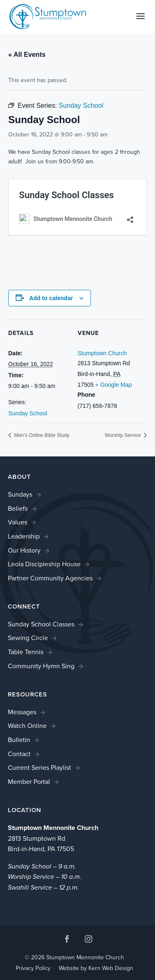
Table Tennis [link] (26, 652)
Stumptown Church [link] (102, 353)
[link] (48, 16)
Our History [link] (24, 550)
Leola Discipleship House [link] (44, 564)
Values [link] (18, 522)
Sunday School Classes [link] (41, 624)
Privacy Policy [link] (33, 968)
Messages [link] (22, 712)
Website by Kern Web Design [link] (96, 968)
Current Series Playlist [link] (39, 768)
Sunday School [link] (28, 413)
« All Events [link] (27, 55)
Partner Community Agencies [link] (50, 578)
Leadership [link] (24, 536)
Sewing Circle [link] (28, 638)
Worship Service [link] (124, 435)
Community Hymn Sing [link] (41, 666)
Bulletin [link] (19, 740)
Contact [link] (19, 754)
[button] (141, 22)
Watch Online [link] (27, 726)
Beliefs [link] (18, 508)
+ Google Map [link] (113, 385)
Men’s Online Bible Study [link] (41, 435)
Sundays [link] (20, 494)
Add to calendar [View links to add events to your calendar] (51, 298)
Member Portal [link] (29, 782)
